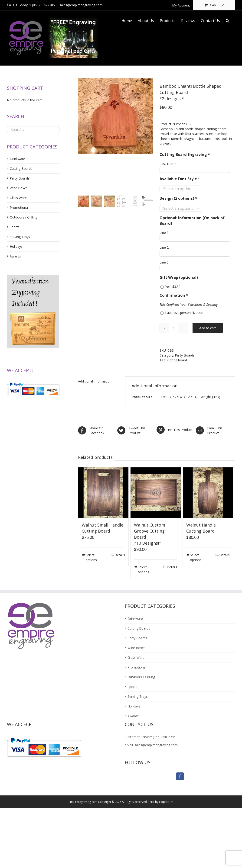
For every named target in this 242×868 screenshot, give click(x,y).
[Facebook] (180, 776)
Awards (15, 256)
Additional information (95, 381)
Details (120, 555)
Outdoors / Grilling (23, 217)
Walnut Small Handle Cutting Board (103, 528)
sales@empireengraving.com (81, 5)
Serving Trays (20, 237)
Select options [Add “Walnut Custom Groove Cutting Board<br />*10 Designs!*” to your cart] (143, 569)
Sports (15, 227)
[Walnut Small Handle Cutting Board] (103, 492)
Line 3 (164, 262)
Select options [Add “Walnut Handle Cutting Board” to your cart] (196, 557)
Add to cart (208, 328)
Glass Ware (18, 198)
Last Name (168, 164)
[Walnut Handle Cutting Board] (208, 492)
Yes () (171, 287)
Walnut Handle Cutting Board (201, 528)
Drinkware (17, 159)
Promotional (19, 207)
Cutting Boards (21, 169)
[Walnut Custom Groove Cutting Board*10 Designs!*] (156, 492)
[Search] (227, 20)
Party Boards (185, 355)
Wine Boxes (19, 188)
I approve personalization (182, 313)
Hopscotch (166, 802)
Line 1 (164, 233)
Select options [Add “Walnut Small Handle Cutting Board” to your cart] (91, 557)
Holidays (16, 246)
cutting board (177, 360)
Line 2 (164, 247)
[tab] (98, 381)
